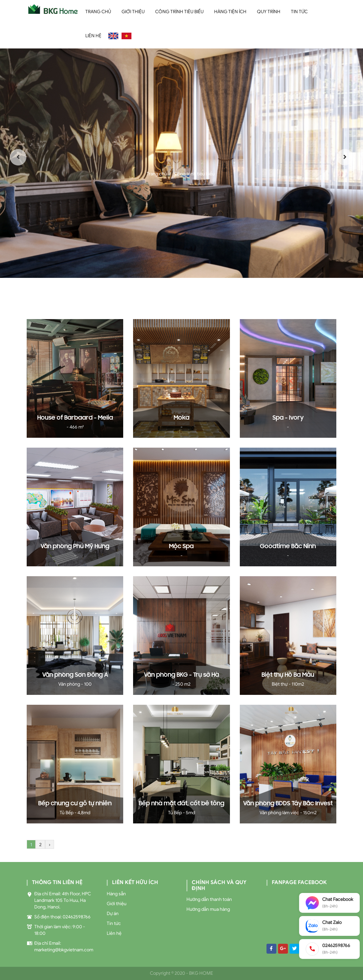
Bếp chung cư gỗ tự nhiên (75, 804)
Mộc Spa (181, 547)
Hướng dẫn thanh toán (209, 899)
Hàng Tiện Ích (230, 12)
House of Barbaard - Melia (75, 418)
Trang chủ (98, 12)
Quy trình (269, 12)
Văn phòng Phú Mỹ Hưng (75, 547)
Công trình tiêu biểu (179, 12)
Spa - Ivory (288, 418)
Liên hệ (93, 36)
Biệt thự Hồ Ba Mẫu (288, 675)
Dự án (113, 914)
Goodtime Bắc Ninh (288, 547)
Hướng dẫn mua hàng (208, 909)
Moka (181, 418)
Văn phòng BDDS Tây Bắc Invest (288, 804)
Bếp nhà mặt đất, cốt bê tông (181, 804)
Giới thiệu (133, 12)
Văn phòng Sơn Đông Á (75, 675)
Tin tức (299, 12)
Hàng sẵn (116, 894)
